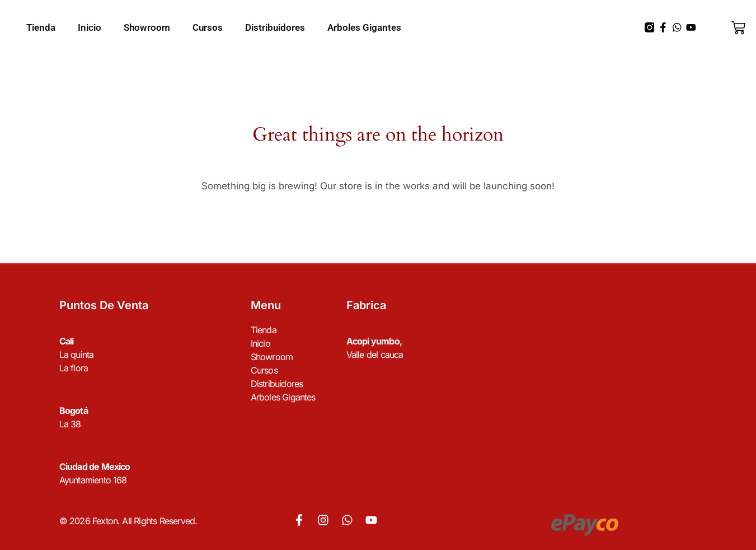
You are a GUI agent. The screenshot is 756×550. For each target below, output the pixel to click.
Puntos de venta (104, 305)
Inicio (90, 27)
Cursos (208, 27)
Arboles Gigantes (364, 27)
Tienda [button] (41, 27)
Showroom (147, 27)
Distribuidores (275, 27)
